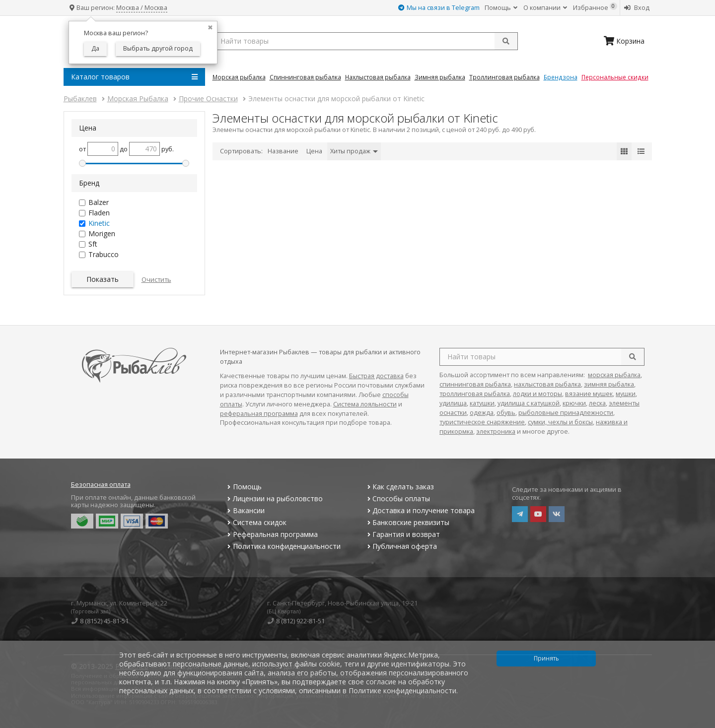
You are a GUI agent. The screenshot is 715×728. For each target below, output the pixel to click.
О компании (545, 8)
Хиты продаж (354, 151)
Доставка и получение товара (420, 510)
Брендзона (561, 77)
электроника (496, 431)
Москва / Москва (142, 8)
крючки (574, 403)
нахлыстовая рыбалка (547, 384)
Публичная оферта (401, 546)
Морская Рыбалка (239, 77)
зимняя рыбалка (609, 384)
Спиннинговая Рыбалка (305, 77)
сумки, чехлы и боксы (560, 422)
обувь (506, 413)
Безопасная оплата (101, 485)
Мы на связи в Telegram (439, 8)
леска (597, 403)
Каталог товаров (134, 77)
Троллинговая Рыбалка (504, 77)
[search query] (365, 41)
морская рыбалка (614, 375)
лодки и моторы (537, 394)
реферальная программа (259, 414)
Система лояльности (365, 404)
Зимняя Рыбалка (440, 77)
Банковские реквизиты (407, 522)
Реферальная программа (272, 534)
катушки (482, 403)
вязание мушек (589, 394)
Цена (314, 151)
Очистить (156, 280)
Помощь (501, 8)
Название (283, 151)
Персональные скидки (615, 77)
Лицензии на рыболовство (274, 498)
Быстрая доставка (376, 376)
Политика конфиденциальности (283, 546)
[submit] (506, 41)
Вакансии (245, 510)
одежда (482, 413)
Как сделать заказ (399, 487)
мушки (626, 394)
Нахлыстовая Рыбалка (378, 77)
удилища (453, 403)
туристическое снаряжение (482, 422)
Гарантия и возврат (402, 534)
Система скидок (256, 522)
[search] (633, 357)
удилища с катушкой (529, 403)
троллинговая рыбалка (475, 394)
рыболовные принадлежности (566, 413)
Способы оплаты (397, 498)
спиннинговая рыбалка (475, 384)
